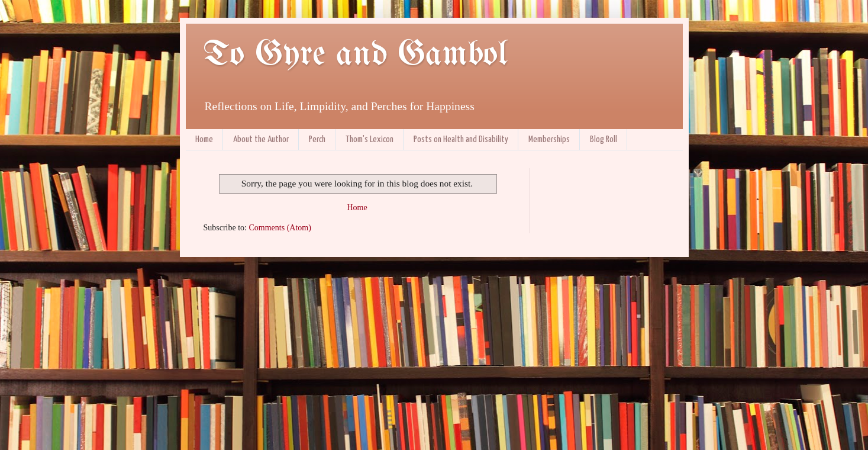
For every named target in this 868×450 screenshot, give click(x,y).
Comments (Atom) (280, 228)
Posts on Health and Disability (461, 139)
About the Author (261, 139)
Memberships (549, 139)
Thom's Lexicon (370, 139)
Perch (317, 139)
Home (204, 139)
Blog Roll (604, 139)
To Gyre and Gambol (355, 55)
